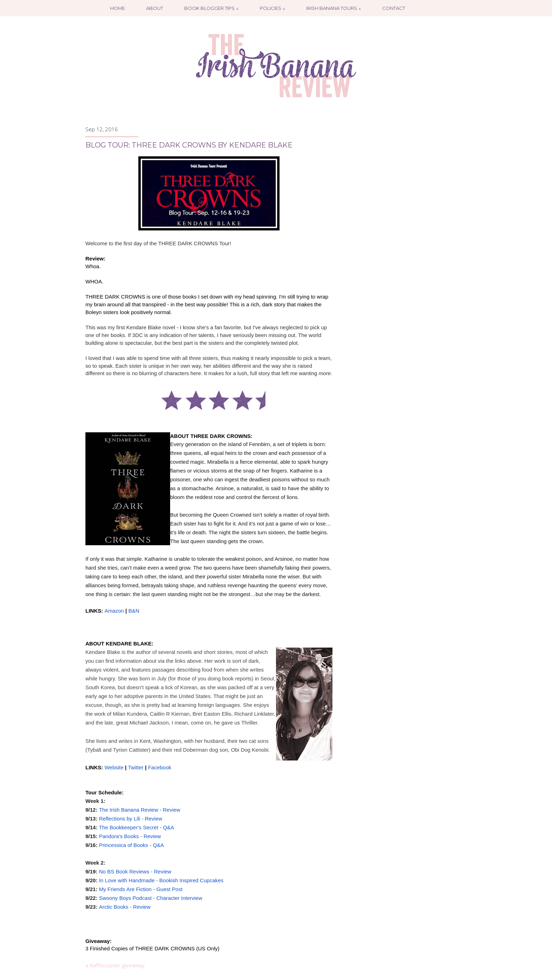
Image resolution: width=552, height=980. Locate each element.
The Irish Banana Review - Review (139, 810)
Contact (394, 8)
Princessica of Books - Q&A (131, 845)
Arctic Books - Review (125, 907)
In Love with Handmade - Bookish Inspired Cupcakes (161, 880)
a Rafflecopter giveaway (115, 965)
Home (118, 8)
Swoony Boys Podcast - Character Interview (151, 898)
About (155, 8)
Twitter (136, 767)
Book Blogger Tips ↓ (211, 8)
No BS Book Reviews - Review (135, 871)
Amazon (114, 611)
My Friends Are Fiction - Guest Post (141, 889)
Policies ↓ (272, 8)
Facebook (160, 767)
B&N (134, 611)
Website (114, 767)
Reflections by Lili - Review (130, 819)
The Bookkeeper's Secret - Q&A (136, 827)
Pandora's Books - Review (130, 836)
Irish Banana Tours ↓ (334, 8)
